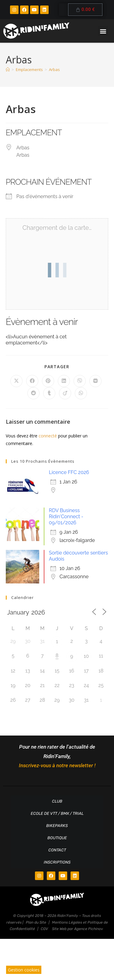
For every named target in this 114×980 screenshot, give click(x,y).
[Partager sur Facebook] (32, 381)
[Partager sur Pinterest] (48, 381)
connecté (48, 436)
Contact (57, 850)
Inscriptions (57, 862)
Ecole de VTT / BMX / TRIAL (57, 813)
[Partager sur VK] (95, 381)
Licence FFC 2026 (69, 472)
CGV (44, 929)
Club (57, 801)
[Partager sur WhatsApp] (81, 393)
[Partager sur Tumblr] (49, 393)
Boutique (57, 838)
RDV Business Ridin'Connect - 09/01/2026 (66, 517)
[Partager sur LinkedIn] (64, 381)
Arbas (54, 69)
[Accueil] (8, 69)
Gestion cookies (24, 970)
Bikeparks (57, 826)
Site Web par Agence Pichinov (78, 929)
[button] (103, 31)
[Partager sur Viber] (80, 381)
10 (86, 656)
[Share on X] (16, 381)
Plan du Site (36, 922)
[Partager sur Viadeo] (65, 393)
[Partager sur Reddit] (33, 393)
